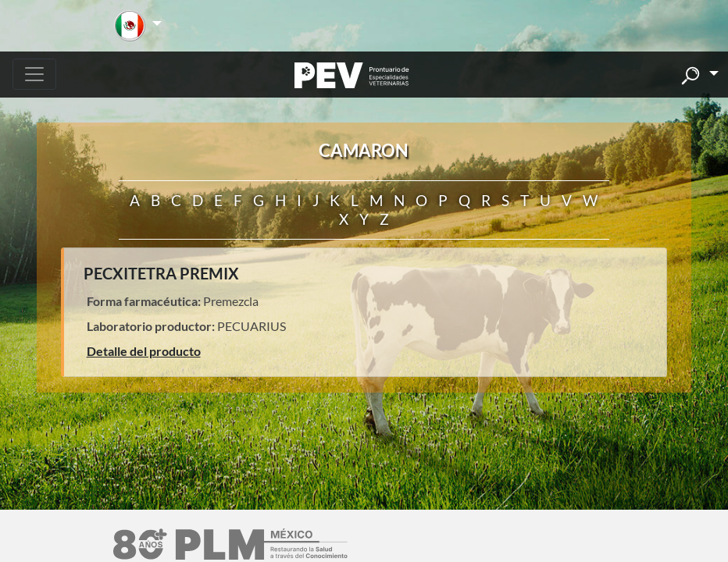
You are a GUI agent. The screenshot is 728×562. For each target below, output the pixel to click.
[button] (138, 26)
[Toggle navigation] (34, 74)
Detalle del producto (144, 351)
